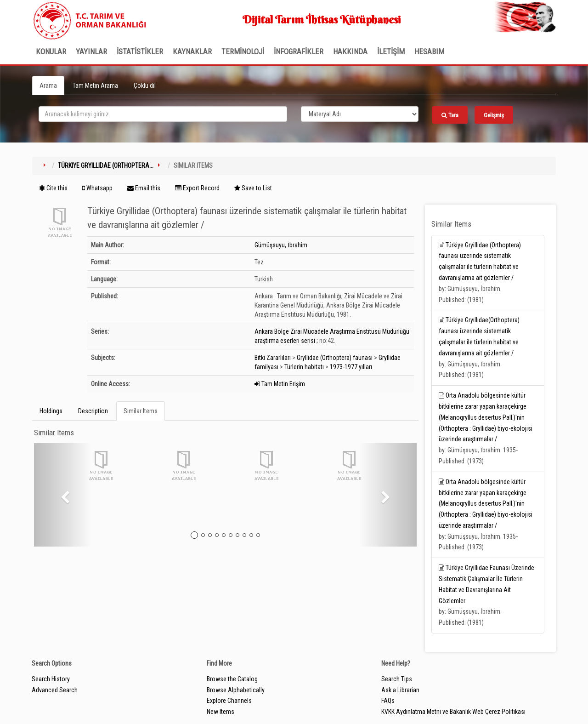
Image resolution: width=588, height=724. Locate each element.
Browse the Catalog (232, 679)
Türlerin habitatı (304, 367)
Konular (51, 51)
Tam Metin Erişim (280, 384)
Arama (48, 86)
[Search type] (360, 114)
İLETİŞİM (391, 51)
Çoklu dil (145, 86)
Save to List (253, 188)
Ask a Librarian (400, 690)
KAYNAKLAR (192, 51)
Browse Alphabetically (236, 690)
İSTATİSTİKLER (140, 51)
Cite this (53, 188)
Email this (144, 188)
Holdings (51, 411)
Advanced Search (55, 690)
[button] (63, 495)
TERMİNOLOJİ (243, 51)
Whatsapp (97, 188)
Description (93, 411)
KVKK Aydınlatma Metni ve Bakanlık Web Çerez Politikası (453, 712)
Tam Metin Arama (95, 86)
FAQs (388, 701)
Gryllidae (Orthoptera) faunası (335, 358)
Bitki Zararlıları (273, 358)
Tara (450, 115)
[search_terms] (163, 114)
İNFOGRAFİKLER (299, 51)
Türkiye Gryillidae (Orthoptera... (106, 165)
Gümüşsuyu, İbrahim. (282, 245)
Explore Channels (229, 701)
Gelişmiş (494, 115)
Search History (51, 679)
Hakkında (350, 51)
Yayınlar (91, 51)
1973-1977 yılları (351, 367)
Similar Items (141, 411)
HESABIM (429, 51)
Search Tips (397, 679)
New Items (220, 712)
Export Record (197, 188)
